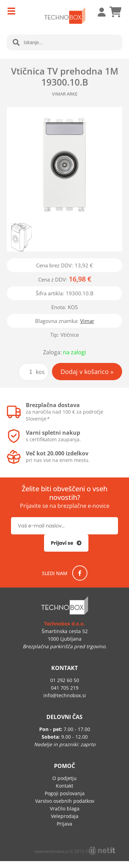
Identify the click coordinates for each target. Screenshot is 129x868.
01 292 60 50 (65, 680)
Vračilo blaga (65, 808)
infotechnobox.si (65, 695)
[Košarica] (115, 12)
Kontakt (64, 786)
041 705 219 (65, 688)
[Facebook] (80, 573)
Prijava (98, 12)
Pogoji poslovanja (65, 793)
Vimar (87, 321)
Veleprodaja (65, 816)
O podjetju (64, 778)
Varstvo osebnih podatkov (65, 801)
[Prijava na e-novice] (66, 543)
